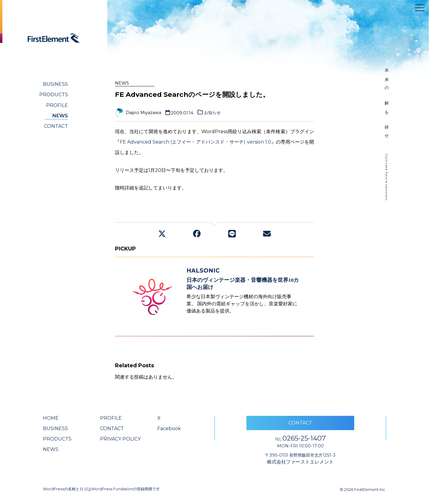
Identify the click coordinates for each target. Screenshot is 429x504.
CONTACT (56, 126)
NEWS (60, 116)
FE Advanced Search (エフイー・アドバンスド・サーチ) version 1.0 (195, 142)
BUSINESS (55, 84)
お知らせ (212, 113)
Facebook (169, 428)
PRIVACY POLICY (120, 439)
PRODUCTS (54, 95)
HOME (51, 418)
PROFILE (57, 105)
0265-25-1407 (300, 438)
